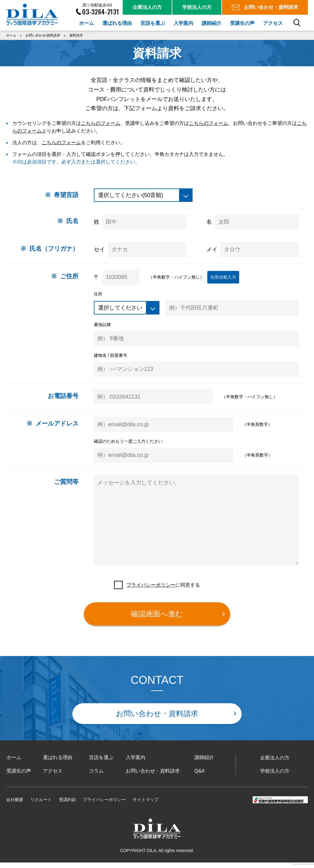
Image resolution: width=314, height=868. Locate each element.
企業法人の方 (275, 763)
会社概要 (15, 805)
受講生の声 (18, 776)
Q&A (199, 776)
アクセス (53, 776)
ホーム (13, 763)
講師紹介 (204, 763)
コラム (96, 776)
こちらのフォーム (101, 122)
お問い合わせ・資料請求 (157, 719)
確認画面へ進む (157, 619)
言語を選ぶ (101, 763)
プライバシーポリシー (151, 590)
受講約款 (67, 805)
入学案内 (135, 763)
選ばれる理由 (58, 763)
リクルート (41, 805)
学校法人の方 (275, 776)
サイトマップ (146, 805)
